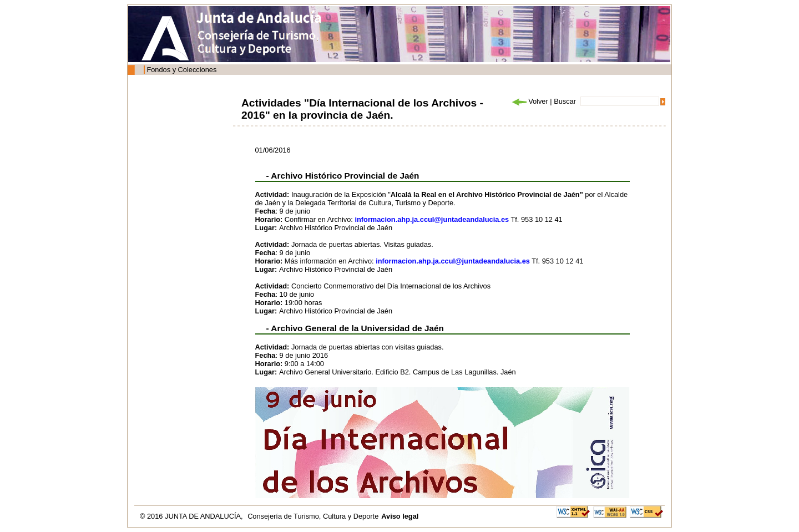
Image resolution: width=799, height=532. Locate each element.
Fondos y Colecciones (181, 70)
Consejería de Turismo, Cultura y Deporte (313, 516)
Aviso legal (400, 516)
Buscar (565, 101)
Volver (529, 101)
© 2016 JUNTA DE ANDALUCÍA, (192, 516)
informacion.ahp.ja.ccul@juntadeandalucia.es (432, 219)
